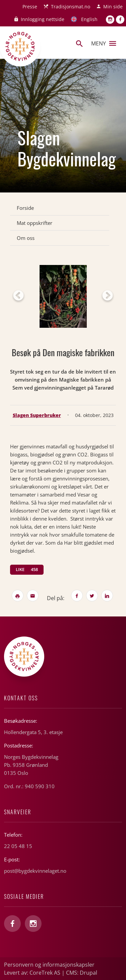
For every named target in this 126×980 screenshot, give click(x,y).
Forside (25, 208)
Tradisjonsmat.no (71, 7)
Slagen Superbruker (37, 415)
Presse (30, 7)
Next (108, 296)
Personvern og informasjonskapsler (49, 965)
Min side (113, 7)
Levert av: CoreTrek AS (32, 973)
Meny (104, 43)
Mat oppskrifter (35, 223)
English (89, 19)
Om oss (26, 238)
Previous (18, 296)
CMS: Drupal (82, 973)
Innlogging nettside (43, 19)
